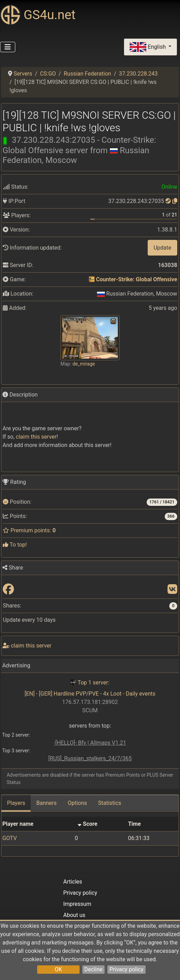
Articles (73, 882)
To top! (15, 545)
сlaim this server (36, 437)
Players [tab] (16, 803)
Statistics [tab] (110, 803)
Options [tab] (77, 803)
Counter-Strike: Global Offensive (136, 279)
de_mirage (84, 364)
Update (162, 248)
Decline (93, 969)
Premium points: (29, 530)
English (148, 47)
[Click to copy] (175, 201)
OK (58, 969)
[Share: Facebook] (8, 590)
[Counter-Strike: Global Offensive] (92, 279)
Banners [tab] (46, 803)
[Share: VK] (172, 590)
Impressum (77, 904)
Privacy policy (126, 969)
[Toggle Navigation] (8, 47)
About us (74, 915)
